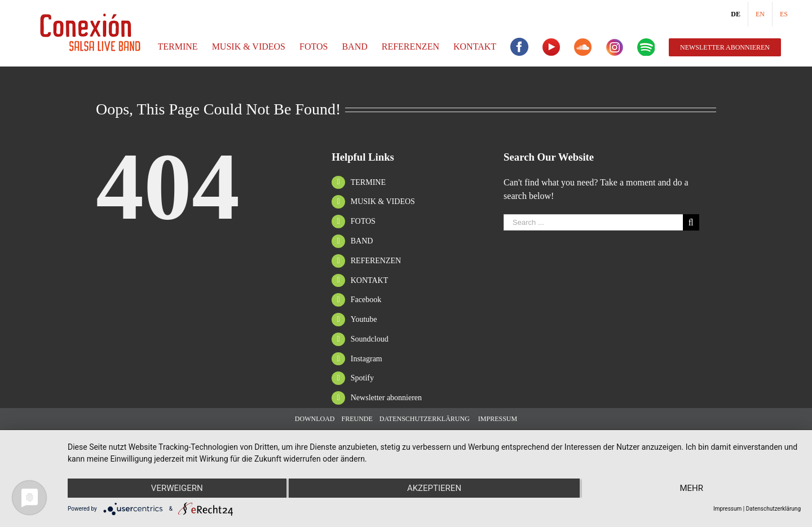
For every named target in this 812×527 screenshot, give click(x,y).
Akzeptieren (434, 488)
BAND (362, 241)
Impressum (727, 509)
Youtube (364, 319)
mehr (691, 488)
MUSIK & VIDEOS (383, 201)
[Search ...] (593, 222)
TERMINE (368, 182)
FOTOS (363, 221)
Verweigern (177, 488)
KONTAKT (370, 280)
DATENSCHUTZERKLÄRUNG (425, 419)
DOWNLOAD (315, 419)
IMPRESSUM (497, 419)
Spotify (362, 378)
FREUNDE (357, 419)
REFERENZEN (376, 261)
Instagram (367, 359)
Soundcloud (370, 339)
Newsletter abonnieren (386, 398)
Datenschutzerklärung (773, 509)
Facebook (366, 300)
